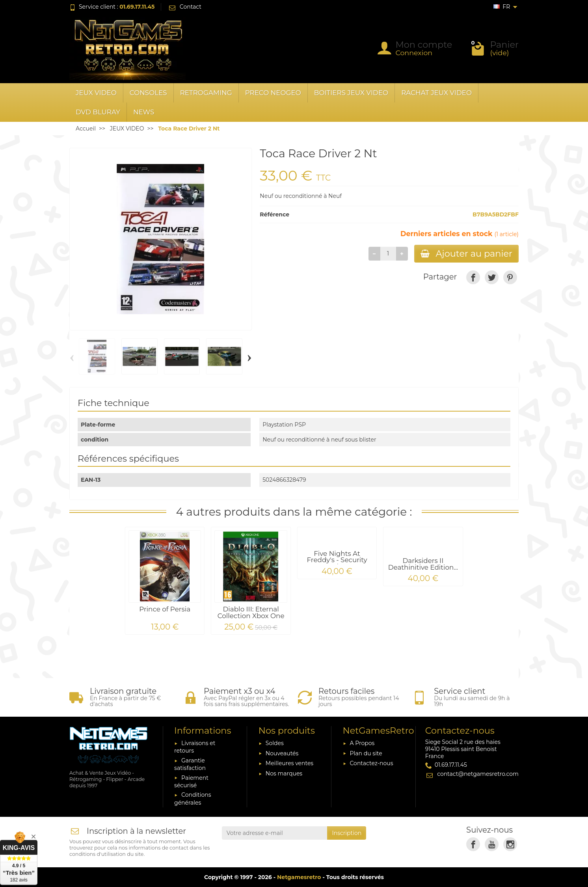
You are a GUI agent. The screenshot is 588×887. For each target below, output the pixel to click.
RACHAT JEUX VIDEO (436, 93)
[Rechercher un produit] (268, 48)
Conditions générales (193, 798)
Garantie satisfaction (190, 764)
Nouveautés (282, 753)
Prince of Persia (165, 609)
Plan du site (366, 753)
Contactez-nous (372, 763)
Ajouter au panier (466, 253)
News (144, 112)
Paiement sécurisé (191, 782)
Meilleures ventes (289, 763)
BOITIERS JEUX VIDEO (351, 93)
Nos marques (284, 773)
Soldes (275, 743)
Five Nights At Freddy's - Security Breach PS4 (337, 560)
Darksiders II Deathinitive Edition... (423, 564)
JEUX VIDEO (96, 93)
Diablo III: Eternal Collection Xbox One (251, 612)
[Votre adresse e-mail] (275, 833)
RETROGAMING (206, 93)
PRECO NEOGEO (273, 93)
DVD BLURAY (98, 112)
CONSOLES (148, 93)
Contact (184, 7)
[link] (473, 277)
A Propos (362, 743)
